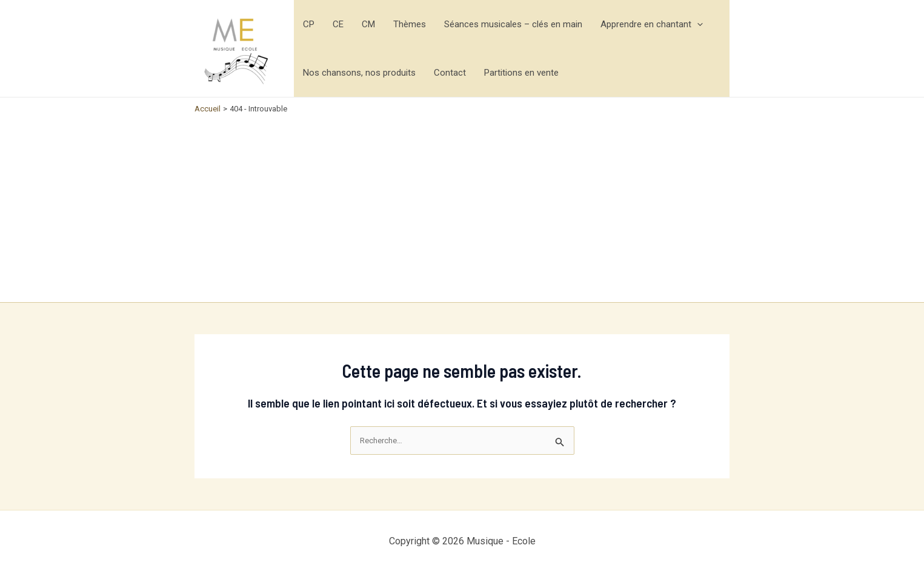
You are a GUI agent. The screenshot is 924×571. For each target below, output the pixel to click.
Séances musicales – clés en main (513, 24)
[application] (697, 24)
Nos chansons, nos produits (359, 73)
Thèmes (410, 24)
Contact (450, 73)
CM (368, 24)
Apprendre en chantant (652, 24)
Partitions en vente (521, 73)
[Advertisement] (462, 205)
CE (338, 24)
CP (309, 24)
